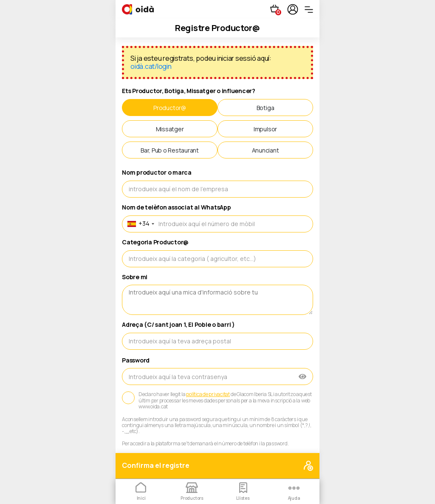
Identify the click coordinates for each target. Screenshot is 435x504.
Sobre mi (135, 277)
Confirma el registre (217, 466)
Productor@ (170, 108)
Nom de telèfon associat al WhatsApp (177, 208)
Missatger (170, 129)
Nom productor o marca (157, 173)
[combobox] (140, 224)
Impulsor (265, 129)
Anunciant (266, 150)
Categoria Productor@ (155, 242)
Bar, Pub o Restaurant (170, 150)
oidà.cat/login (151, 66)
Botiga (266, 108)
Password (136, 361)
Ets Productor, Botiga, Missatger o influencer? (189, 91)
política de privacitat (208, 394)
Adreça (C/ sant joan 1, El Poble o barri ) (178, 325)
